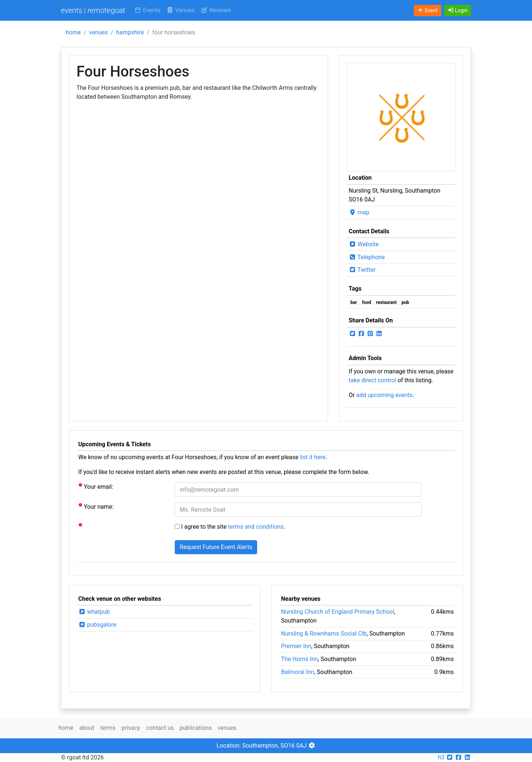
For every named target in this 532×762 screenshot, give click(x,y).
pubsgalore (97, 625)
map (359, 212)
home (73, 32)
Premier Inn (296, 646)
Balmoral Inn (298, 672)
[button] (458, 11)
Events (147, 10)
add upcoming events (384, 395)
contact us (160, 728)
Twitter (362, 270)
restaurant (386, 302)
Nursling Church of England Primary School (338, 612)
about (87, 728)
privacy (131, 728)
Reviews (216, 10)
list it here (313, 457)
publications (196, 728)
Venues (180, 10)
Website (364, 244)
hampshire (130, 32)
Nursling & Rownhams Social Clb (324, 634)
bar (354, 302)
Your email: (96, 486)
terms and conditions (256, 527)
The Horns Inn (300, 659)
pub (405, 302)
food (367, 302)
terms (108, 728)
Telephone (367, 257)
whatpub (94, 612)
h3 (441, 757)
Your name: (96, 506)
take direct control (372, 380)
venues (98, 32)
